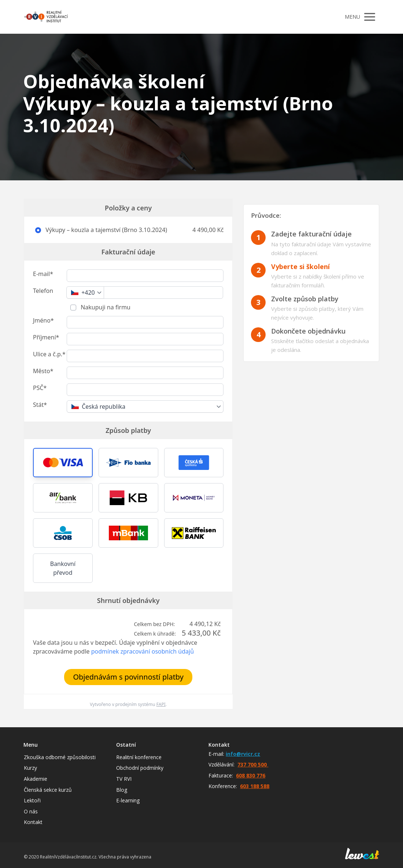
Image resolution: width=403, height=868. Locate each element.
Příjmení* (46, 337)
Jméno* (43, 320)
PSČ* (40, 388)
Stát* (40, 405)
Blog (122, 790)
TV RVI (124, 779)
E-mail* (43, 274)
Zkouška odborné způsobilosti (60, 757)
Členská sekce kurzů (48, 790)
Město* (43, 371)
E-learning (128, 800)
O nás (31, 811)
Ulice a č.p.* (49, 354)
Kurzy (30, 768)
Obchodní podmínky (140, 768)
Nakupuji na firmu (105, 307)
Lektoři (32, 800)
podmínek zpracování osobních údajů (143, 651)
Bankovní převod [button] (63, 568)
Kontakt (33, 822)
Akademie (36, 779)
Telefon (43, 291)
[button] (63, 463)
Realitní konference (139, 757)
